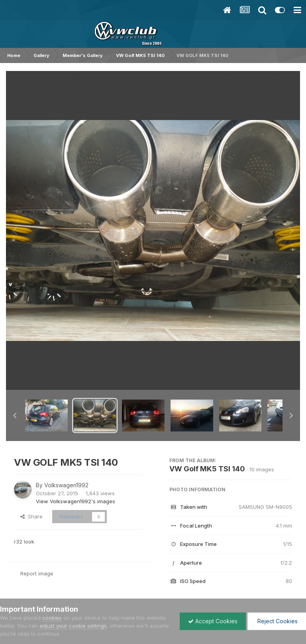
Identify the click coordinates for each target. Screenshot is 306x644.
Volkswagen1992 (66, 485)
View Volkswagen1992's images (76, 501)
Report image (37, 573)
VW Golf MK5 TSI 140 (207, 469)
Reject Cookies (277, 621)
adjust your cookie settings (73, 626)
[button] (15, 416)
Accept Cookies (213, 621)
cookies (52, 618)
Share (31, 516)
